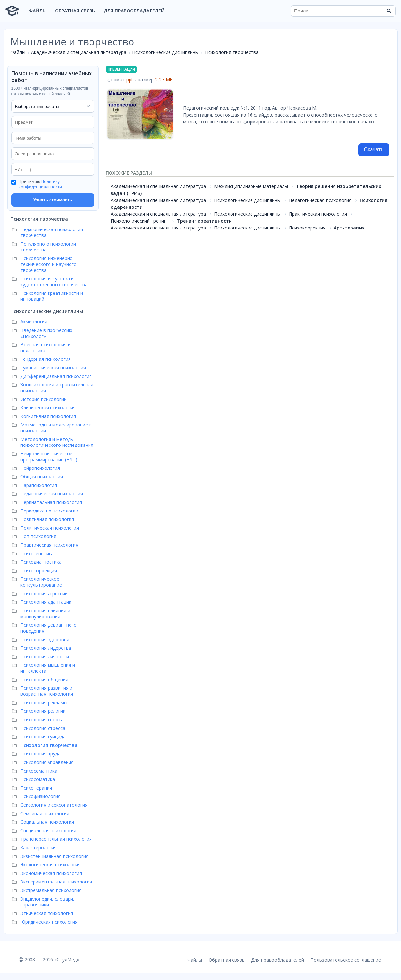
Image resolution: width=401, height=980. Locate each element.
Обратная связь (75, 11)
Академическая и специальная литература (79, 52)
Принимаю (40, 184)
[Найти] (389, 11)
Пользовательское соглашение (346, 960)
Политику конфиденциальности (40, 184)
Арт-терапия (349, 228)
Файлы (38, 11)
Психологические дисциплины (165, 52)
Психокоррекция (307, 228)
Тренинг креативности (204, 221)
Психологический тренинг (140, 221)
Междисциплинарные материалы (251, 186)
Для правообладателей (134, 11)
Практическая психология (318, 214)
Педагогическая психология (320, 200)
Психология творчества (232, 52)
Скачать (374, 150)
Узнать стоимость (53, 200)
